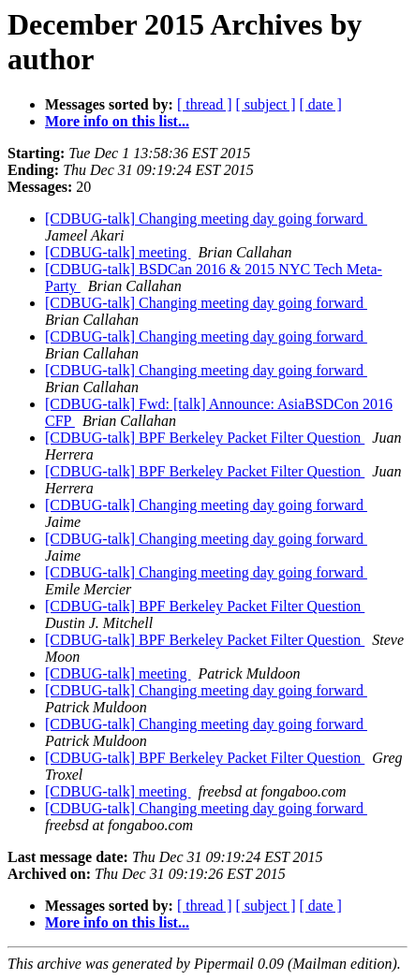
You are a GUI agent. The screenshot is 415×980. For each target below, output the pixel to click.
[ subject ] (266, 104)
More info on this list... (117, 121)
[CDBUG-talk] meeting (118, 252)
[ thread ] (205, 104)
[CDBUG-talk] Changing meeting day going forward (206, 219)
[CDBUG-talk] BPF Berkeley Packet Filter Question (205, 438)
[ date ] (321, 104)
